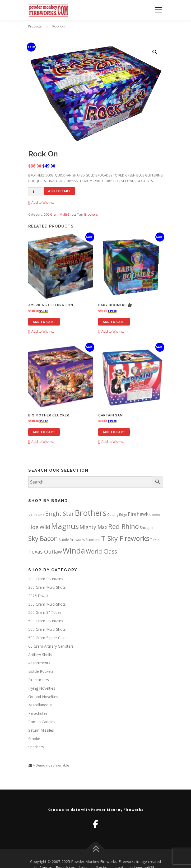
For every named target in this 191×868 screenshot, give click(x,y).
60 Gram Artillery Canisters (51, 646)
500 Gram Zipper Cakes (48, 638)
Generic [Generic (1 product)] (155, 515)
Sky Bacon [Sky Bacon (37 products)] (43, 539)
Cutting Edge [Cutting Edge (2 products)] (117, 515)
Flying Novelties (42, 688)
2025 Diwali (38, 596)
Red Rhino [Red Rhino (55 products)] (124, 526)
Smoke (34, 739)
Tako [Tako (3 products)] (154, 539)
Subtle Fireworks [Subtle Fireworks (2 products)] (72, 540)
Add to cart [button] (44, 322)
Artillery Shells (40, 655)
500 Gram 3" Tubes (45, 612)
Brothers (91, 214)
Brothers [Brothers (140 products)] (91, 513)
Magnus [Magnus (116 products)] (65, 526)
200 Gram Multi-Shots (47, 587)
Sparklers (36, 747)
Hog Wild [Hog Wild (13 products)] (39, 527)
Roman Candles (42, 722)
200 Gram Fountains (46, 579)
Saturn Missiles (41, 730)
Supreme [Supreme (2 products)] (93, 540)
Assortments (39, 663)
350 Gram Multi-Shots (47, 604)
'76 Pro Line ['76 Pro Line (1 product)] (36, 515)
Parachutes (38, 713)
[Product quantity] (35, 192)
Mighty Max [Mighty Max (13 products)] (94, 527)
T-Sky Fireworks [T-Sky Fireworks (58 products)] (125, 538)
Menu (158, 10)
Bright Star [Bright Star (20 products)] (60, 514)
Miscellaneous (40, 705)
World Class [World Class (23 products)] (101, 551)
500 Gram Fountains (46, 621)
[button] (155, 52)
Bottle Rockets (41, 671)
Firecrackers (39, 680)
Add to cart (59, 191)
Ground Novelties (43, 697)
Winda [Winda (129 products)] (74, 551)
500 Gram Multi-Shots (60, 214)
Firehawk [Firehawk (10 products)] (138, 514)
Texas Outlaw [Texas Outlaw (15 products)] (45, 552)
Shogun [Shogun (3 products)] (146, 528)
